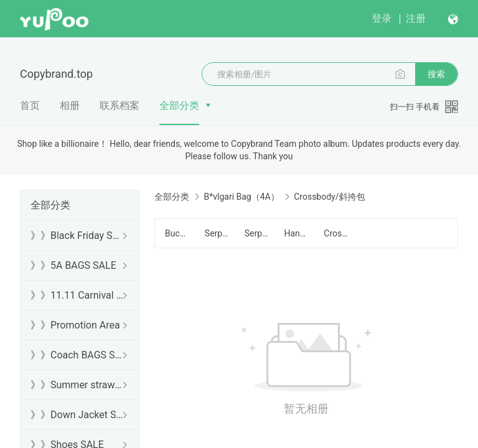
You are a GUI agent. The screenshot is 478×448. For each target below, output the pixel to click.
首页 (30, 105)
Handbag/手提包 (296, 233)
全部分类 (179, 105)
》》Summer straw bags (77, 385)
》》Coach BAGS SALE (77, 355)
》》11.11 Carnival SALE (77, 295)
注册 (416, 18)
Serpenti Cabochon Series (257, 233)
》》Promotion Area (75, 325)
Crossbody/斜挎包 (336, 233)
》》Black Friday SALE (77, 236)
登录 (382, 18)
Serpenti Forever (217, 233)
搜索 (436, 74)
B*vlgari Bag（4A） (241, 197)
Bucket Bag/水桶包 (177, 233)
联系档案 (119, 105)
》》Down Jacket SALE (77, 415)
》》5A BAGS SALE (73, 265)
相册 (70, 105)
